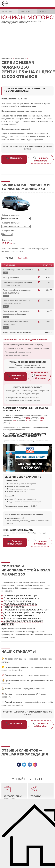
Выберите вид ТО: (9, 231)
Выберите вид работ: (11, 215)
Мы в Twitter (24, 765)
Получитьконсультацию (15, 542)
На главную (6, 11)
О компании (25, 11)
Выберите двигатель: (11, 223)
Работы (9, 258)
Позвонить (14, 158)
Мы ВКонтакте (30, 765)
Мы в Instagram (35, 765)
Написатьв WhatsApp (41, 159)
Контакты (42, 11)
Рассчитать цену (16, 377)
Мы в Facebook (19, 765)
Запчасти (23, 258)
